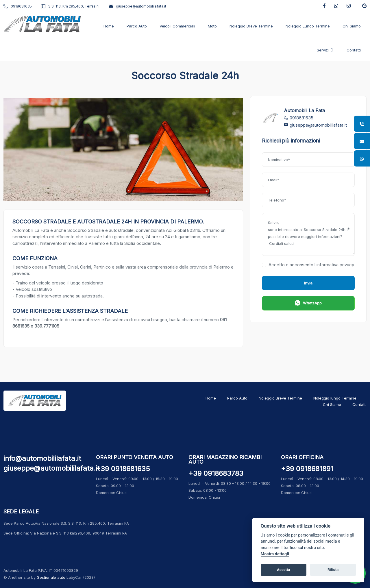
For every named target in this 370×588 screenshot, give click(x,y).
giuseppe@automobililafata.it (137, 6)
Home (211, 398)
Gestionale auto (51, 577)
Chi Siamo (332, 404)
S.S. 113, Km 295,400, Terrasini (70, 6)
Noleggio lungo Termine (335, 398)
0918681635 (18, 6)
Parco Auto (237, 398)
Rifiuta (333, 570)
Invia (308, 283)
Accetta (283, 570)
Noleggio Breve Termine (280, 398)
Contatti (359, 404)
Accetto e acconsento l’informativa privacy (308, 265)
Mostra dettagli (275, 554)
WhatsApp (308, 304)
